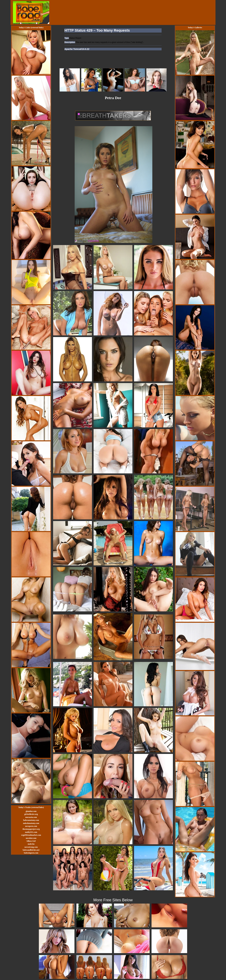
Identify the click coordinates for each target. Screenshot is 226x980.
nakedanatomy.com (31, 823)
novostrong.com (31, 847)
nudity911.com (31, 832)
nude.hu (31, 844)
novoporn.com (31, 826)
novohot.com (31, 838)
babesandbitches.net (31, 850)
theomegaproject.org (31, 829)
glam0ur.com (31, 811)
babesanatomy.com (31, 820)
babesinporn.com (31, 853)
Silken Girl (31, 841)
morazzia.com (31, 817)
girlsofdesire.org (31, 814)
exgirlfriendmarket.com (31, 835)
